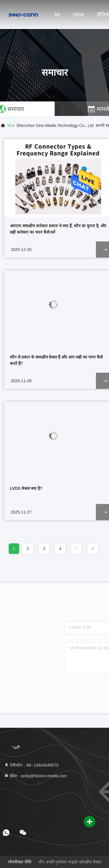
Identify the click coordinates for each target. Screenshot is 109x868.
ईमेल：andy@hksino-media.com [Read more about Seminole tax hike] (35, 776)
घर (57, 15)
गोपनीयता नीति (20, 862)
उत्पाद (78, 15)
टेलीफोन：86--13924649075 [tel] (31, 765)
